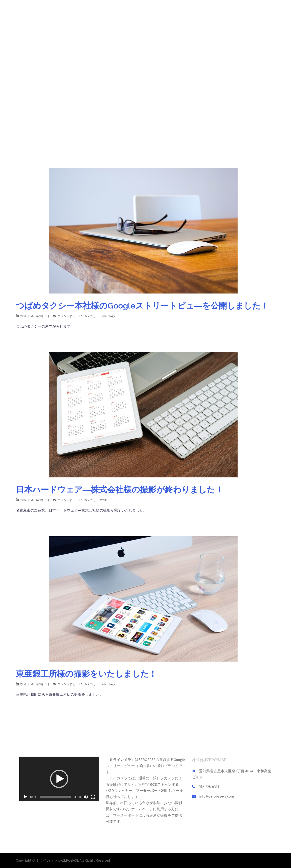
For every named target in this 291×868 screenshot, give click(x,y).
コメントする (67, 316)
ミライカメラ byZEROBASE (58, 860)
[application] (59, 779)
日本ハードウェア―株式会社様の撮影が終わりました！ (120, 489)
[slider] (56, 797)
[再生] (25, 797)
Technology (108, 316)
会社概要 (221, 12)
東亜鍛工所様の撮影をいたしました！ (86, 674)
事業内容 (180, 12)
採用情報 (240, 12)
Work (103, 500)
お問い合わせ (262, 12)
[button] (59, 779)
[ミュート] (86, 797)
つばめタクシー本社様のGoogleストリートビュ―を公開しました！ (142, 306)
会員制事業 (200, 12)
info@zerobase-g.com (217, 796)
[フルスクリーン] (93, 797)
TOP (163, 12)
